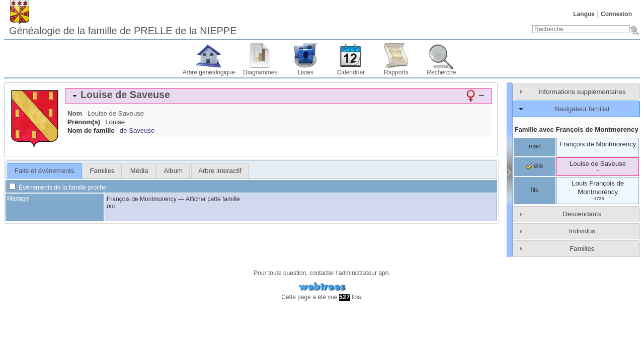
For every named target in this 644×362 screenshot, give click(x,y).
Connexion (616, 14)
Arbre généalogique (209, 72)
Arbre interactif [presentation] (220, 171)
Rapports (396, 72)
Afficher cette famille (213, 199)
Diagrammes (260, 72)
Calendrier (351, 72)
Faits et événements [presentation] (45, 171)
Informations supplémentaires (582, 92)
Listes (306, 72)
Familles (582, 249)
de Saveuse (137, 130)
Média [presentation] (139, 171)
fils (535, 190)
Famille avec (576, 129)
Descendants (582, 214)
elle (535, 166)
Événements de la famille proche (58, 188)
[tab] (278, 96)
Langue (584, 14)
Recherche (441, 72)
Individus (582, 231)
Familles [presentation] (102, 171)
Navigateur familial (582, 109)
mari (535, 146)
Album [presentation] (173, 171)
